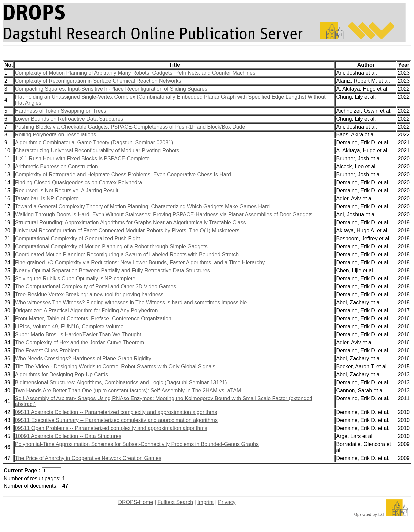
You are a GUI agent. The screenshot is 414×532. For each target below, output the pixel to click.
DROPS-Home (136, 502)
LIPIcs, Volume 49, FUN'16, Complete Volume (69, 326)
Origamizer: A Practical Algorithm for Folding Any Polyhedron (87, 310)
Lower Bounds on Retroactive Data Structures (69, 119)
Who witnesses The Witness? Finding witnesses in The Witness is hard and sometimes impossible (131, 302)
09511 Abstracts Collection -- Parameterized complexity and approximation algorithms (116, 412)
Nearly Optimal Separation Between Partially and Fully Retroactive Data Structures (112, 270)
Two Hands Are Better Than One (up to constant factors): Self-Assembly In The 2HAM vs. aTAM (128, 390)
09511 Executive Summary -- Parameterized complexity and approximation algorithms (116, 420)
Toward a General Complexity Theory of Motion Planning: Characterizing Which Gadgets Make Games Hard (142, 207)
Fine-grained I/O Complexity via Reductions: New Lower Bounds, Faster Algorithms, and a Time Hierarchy (140, 263)
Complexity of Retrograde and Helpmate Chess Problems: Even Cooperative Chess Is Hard (123, 175)
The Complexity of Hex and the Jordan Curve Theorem (80, 342)
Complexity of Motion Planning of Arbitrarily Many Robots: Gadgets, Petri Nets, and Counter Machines (135, 73)
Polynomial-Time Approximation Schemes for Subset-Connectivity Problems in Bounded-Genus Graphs (137, 444)
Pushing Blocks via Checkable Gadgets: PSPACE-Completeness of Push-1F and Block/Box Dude (130, 127)
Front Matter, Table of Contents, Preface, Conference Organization (93, 318)
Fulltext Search (175, 502)
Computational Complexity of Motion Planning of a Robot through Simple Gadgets (111, 247)
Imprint (206, 502)
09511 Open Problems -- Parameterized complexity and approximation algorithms (111, 428)
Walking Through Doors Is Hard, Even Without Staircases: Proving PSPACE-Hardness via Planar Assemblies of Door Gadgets (164, 215)
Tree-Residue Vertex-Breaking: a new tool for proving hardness (89, 294)
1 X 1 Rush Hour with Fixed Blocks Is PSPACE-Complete (82, 159)
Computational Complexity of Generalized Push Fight (78, 239)
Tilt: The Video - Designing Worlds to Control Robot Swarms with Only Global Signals (115, 366)
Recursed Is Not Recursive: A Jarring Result (67, 191)
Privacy (227, 502)
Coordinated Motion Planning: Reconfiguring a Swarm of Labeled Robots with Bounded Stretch (127, 255)
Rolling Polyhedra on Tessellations (55, 135)
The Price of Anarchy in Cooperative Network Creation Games (88, 458)
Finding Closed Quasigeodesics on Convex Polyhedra (79, 183)
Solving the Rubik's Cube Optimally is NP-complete (75, 278)
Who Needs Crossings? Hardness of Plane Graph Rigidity (83, 358)
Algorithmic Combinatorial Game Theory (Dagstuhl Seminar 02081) (94, 143)
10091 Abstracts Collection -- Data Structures (68, 436)
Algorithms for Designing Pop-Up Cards (62, 374)
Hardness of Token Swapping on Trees (61, 111)
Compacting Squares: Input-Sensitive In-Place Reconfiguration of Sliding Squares (111, 89)
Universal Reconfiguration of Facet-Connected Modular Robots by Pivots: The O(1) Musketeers (127, 231)
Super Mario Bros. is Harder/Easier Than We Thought (78, 334)
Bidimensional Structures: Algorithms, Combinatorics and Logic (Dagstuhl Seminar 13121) (121, 382)
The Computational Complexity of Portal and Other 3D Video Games (96, 286)
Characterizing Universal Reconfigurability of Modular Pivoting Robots (97, 151)
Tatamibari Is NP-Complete (47, 199)
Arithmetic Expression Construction (56, 167)
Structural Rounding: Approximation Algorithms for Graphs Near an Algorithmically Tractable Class (130, 223)
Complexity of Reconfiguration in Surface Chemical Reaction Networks (98, 81)
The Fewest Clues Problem (47, 350)
